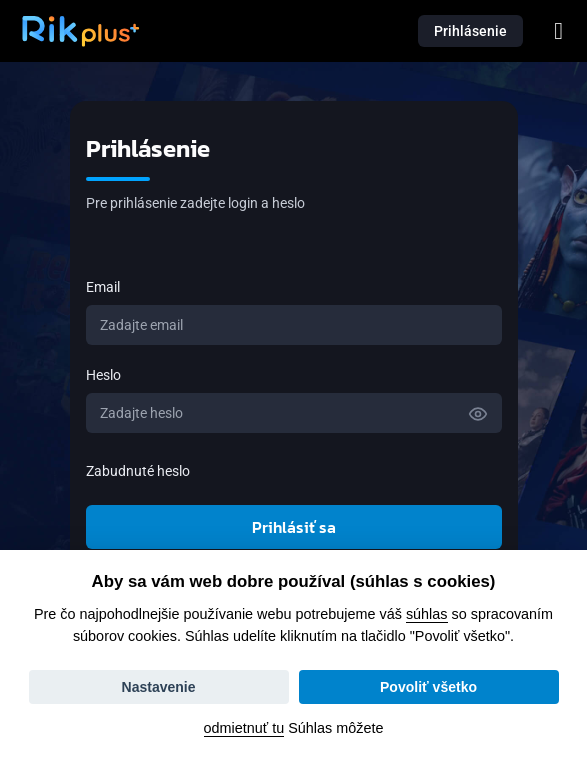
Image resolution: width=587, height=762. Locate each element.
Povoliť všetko (428, 687)
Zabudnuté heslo (138, 471)
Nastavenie (159, 687)
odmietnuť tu (244, 728)
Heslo (103, 375)
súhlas (427, 614)
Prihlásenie (470, 31)
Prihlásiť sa (294, 527)
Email (103, 287)
